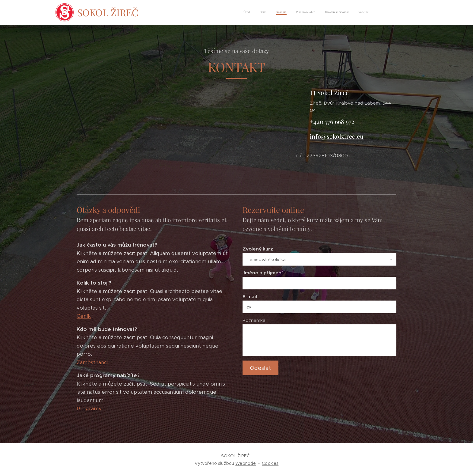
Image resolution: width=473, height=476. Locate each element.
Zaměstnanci (92, 362)
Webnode (246, 463)
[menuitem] (323, 12)
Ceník (84, 316)
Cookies (270, 463)
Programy (89, 409)
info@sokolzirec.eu (337, 136)
